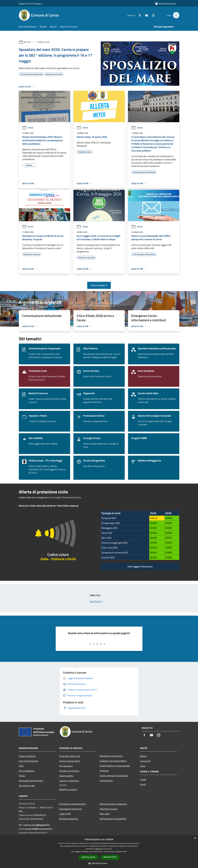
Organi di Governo (27, 756)
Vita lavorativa (66, 766)
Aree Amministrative (29, 761)
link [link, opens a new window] (125, 852)
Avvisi (143, 766)
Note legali (105, 814)
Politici (22, 776)
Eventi (143, 784)
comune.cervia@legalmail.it (37, 825)
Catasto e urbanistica (69, 781)
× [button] (195, 838)
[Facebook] (138, 15)
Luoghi (143, 779)
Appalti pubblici (66, 776)
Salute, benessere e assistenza (114, 776)
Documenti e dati (27, 786)
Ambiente (104, 771)
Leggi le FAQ (65, 814)
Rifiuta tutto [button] (110, 857)
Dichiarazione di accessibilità (113, 819)
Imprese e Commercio (69, 771)
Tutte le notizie (99, 285)
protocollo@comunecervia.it (38, 829)
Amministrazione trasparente (113, 804)
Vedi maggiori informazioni (140, 567)
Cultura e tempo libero (70, 761)
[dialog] (99, 852)
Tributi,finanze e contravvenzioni (115, 766)
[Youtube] (145, 15)
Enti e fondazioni (27, 771)
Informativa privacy (109, 809)
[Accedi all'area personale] (166, 4)
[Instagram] (152, 15)
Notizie (27, 42)
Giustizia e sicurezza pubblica (113, 761)
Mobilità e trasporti (68, 789)
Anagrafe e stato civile (70, 756)
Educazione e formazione (111, 756)
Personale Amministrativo (31, 781)
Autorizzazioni (106, 781)
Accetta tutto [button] (88, 857)
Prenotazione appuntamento (72, 804)
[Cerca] (176, 15)
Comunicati (145, 761)
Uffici (21, 766)
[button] (99, 863)
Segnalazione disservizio (70, 809)
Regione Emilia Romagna (30, 4)
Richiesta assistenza (69, 819)
